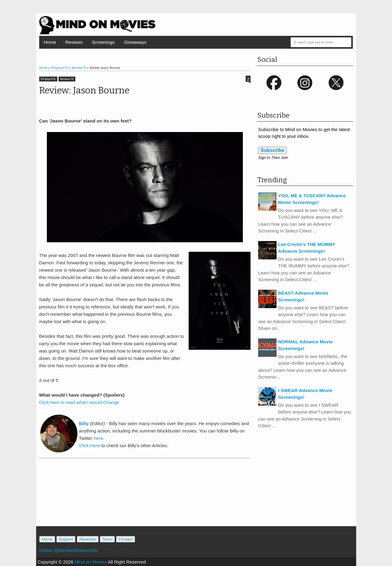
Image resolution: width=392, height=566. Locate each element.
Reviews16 (67, 79)
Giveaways (135, 42)
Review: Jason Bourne (84, 90)
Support (66, 539)
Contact (126, 539)
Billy (85, 423)
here (98, 438)
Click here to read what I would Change (79, 402)
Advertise (88, 539)
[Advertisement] (145, 499)
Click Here (90, 445)
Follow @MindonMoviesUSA (68, 550)
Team (107, 539)
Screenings (103, 42)
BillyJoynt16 (48, 79)
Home (50, 42)
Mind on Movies (91, 562)
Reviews (74, 42)
